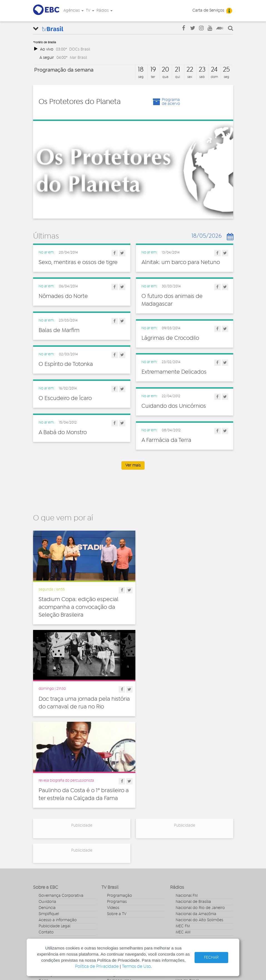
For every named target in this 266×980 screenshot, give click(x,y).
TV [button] (90, 11)
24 (214, 70)
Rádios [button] (105, 11)
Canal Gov (185, 864)
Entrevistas (117, 858)
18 (141, 70)
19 (153, 70)
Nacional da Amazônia (196, 809)
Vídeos (113, 803)
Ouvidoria (47, 797)
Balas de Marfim (59, 330)
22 (190, 70)
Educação (48, 870)
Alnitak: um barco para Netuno (181, 262)
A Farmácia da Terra (166, 440)
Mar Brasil (78, 58)
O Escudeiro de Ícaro (65, 398)
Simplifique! (49, 809)
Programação (120, 791)
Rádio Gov (185, 870)
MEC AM (183, 828)
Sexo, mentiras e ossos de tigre (78, 262)
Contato (46, 828)
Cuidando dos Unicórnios (174, 406)
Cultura (45, 858)
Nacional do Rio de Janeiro (200, 803)
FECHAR (211, 958)
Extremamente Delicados (174, 372)
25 (226, 70)
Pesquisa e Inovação (57, 889)
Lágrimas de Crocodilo (170, 338)
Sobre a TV (117, 809)
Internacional (50, 883)
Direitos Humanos (55, 864)
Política (45, 895)
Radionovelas (119, 877)
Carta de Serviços (208, 11)
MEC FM (183, 822)
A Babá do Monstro (63, 432)
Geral (43, 877)
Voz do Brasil (187, 877)
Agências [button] (74, 11)
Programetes (119, 870)
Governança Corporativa (61, 791)
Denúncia (47, 803)
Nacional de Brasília (193, 797)
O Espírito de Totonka (66, 364)
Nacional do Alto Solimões (199, 816)
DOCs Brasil (80, 49)
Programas (117, 797)
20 (165, 70)
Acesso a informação (58, 816)
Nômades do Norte (63, 296)
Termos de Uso (136, 967)
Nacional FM (187, 791)
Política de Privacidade (97, 967)
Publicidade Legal (54, 822)
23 (202, 70)
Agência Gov (187, 858)
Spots (112, 889)
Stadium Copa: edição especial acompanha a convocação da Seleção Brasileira (79, 605)
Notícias (114, 864)
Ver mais (133, 465)
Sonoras (114, 883)
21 (177, 70)
